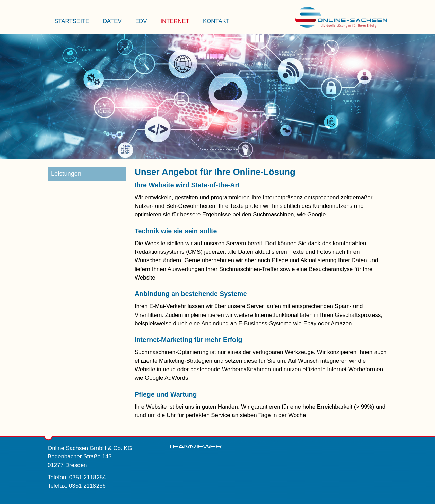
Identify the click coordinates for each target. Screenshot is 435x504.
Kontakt (216, 21)
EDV (141, 21)
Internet (175, 21)
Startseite (72, 21)
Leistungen (66, 174)
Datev (112, 21)
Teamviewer (195, 447)
